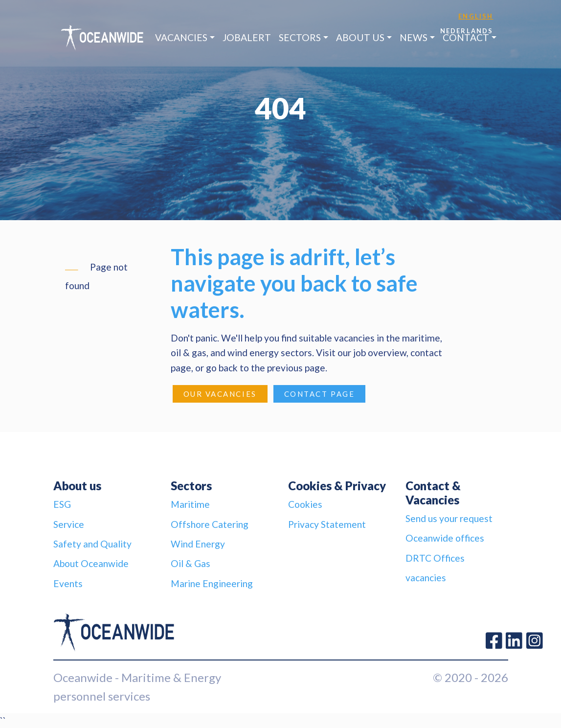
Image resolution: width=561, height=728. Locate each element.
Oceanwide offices (445, 538)
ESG (62, 504)
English (476, 16)
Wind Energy (198, 544)
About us (360, 37)
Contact (466, 37)
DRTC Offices (435, 558)
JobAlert (247, 37)
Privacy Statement (327, 524)
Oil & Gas (191, 563)
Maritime (190, 504)
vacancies (426, 578)
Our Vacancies (220, 394)
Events (68, 583)
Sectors (300, 37)
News (414, 37)
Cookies (305, 504)
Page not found (96, 276)
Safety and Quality (92, 544)
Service (69, 524)
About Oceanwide (91, 563)
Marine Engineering (212, 583)
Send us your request (449, 518)
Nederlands (467, 31)
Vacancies (181, 37)
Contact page (320, 394)
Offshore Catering (210, 524)
